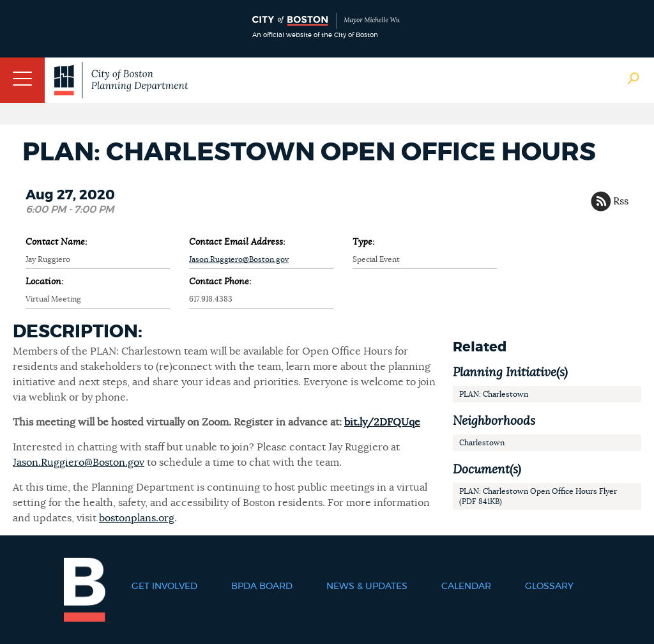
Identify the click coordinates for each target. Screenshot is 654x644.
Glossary (549, 586)
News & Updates (367, 586)
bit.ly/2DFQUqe (382, 422)
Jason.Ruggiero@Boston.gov (239, 259)
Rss (621, 201)
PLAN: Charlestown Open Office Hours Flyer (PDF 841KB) (538, 496)
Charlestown (482, 443)
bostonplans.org (137, 518)
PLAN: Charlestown (494, 394)
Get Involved (164, 586)
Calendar (466, 586)
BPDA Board (262, 586)
